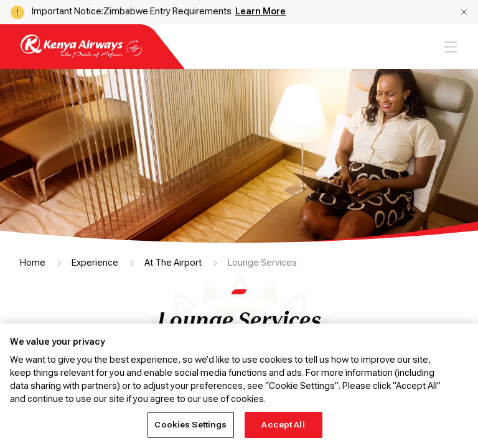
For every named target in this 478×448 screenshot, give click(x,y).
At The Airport (173, 263)
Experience (95, 263)
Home (33, 263)
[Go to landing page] (81, 54)
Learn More (260, 11)
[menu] (449, 47)
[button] (464, 12)
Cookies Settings (190, 425)
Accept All (283, 425)
